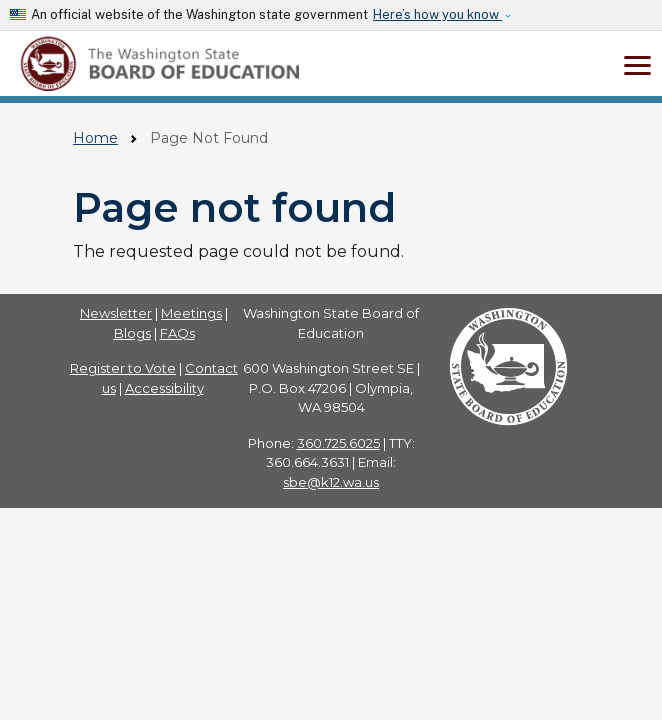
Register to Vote (123, 368)
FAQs (177, 333)
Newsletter (116, 313)
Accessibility (164, 388)
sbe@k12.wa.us (331, 482)
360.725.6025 (338, 443)
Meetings (191, 313)
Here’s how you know (437, 14)
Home (95, 138)
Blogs (132, 333)
